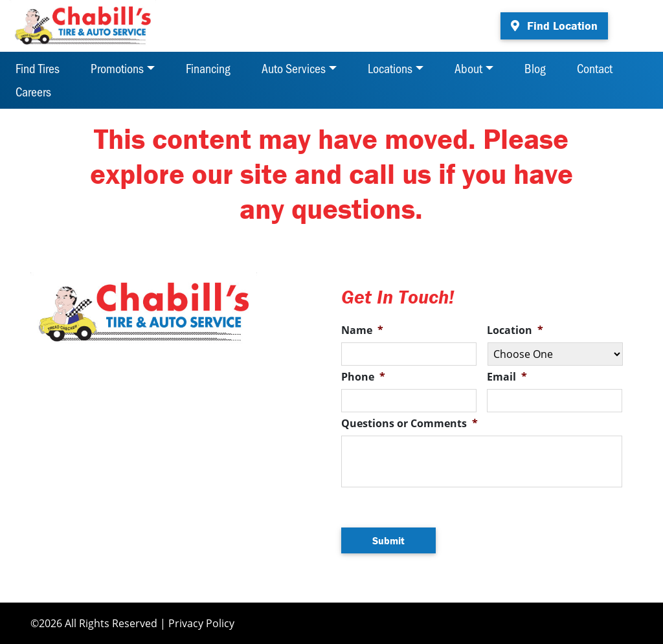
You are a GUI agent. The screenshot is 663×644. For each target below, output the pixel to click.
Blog (535, 68)
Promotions (117, 68)
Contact (595, 68)
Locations (390, 68)
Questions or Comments (410, 424)
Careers (33, 91)
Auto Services (294, 68)
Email (507, 377)
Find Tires (38, 68)
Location (515, 330)
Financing (208, 68)
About (468, 68)
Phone (363, 377)
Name (362, 330)
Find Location (554, 26)
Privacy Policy (201, 623)
